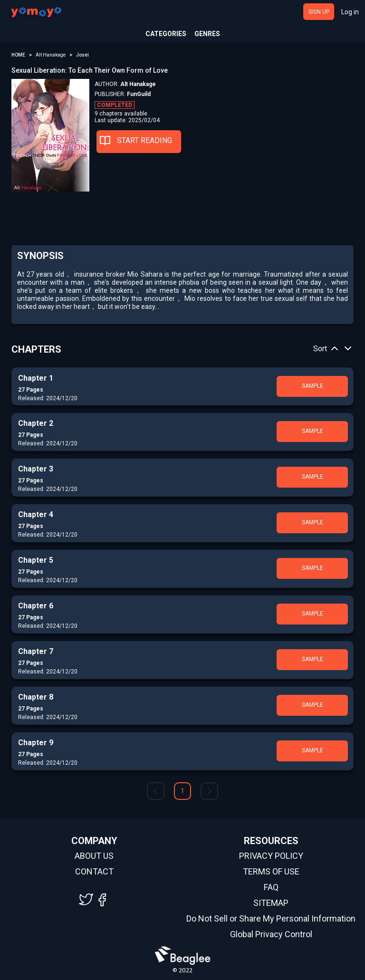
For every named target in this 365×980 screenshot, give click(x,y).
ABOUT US (94, 856)
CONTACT (94, 872)
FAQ (271, 887)
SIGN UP (319, 12)
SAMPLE (312, 386)
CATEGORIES (166, 34)
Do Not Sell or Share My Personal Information (271, 919)
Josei (82, 55)
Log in (350, 12)
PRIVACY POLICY (271, 856)
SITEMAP (271, 903)
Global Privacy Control (271, 934)
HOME (18, 55)
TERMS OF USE (271, 872)
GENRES (207, 34)
